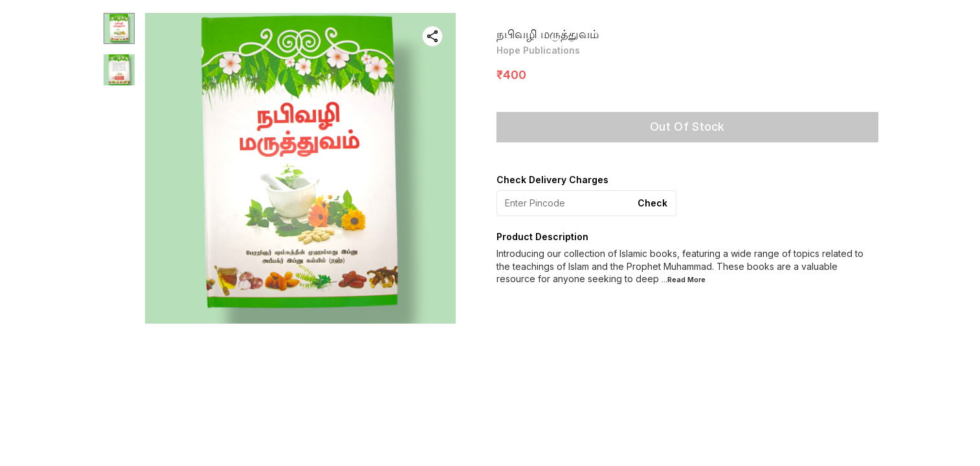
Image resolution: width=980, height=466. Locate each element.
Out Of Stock (687, 127)
